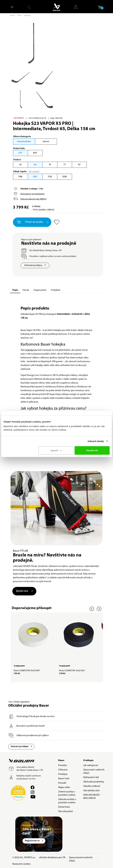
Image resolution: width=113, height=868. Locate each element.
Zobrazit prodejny (35, 265)
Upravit (56, 450)
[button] (100, 7)
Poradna (63, 766)
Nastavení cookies (21, 864)
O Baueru (63, 770)
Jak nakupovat (91, 766)
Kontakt (62, 783)
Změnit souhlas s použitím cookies (67, 794)
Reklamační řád (91, 778)
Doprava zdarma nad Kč (33, 199)
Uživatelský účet (91, 791)
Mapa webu (64, 788)
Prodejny (63, 775)
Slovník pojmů (66, 812)
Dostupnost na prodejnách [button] (32, 194)
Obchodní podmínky (94, 782)
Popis (15, 290)
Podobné (56, 290)
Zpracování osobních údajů (94, 772)
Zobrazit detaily (96, 441)
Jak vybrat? (34, 172)
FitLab (26, 290)
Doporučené (40, 290)
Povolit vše (92, 450)
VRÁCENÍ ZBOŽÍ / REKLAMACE (92, 797)
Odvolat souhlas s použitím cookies (67, 801)
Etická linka (64, 807)
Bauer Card (64, 779)
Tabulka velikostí (92, 787)
